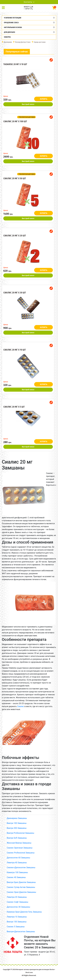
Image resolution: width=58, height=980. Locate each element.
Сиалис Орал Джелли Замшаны (21, 892)
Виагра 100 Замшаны (17, 823)
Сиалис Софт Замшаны (18, 902)
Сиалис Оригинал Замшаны (20, 848)
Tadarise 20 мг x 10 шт (15, 64)
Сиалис (21, 706)
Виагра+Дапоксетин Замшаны (21, 932)
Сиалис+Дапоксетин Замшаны (21, 867)
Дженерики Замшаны (17, 818)
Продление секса (11, 23)
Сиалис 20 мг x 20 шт (15, 236)
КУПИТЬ (44, 99)
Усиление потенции (13, 18)
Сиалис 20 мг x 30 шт (15, 293)
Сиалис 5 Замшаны (16, 927)
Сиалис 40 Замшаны (16, 877)
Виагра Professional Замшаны (20, 833)
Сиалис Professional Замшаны (21, 853)
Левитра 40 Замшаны (17, 863)
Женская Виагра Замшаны (19, 843)
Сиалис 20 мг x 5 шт (14, 407)
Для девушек (10, 32)
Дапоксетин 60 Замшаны (18, 858)
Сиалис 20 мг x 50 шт (15, 178)
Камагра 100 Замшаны (17, 872)
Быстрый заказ (28, 104)
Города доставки (40, 42)
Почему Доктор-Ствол (23, 42)
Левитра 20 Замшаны (17, 897)
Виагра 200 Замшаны (17, 828)
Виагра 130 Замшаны (17, 922)
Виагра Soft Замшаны (17, 838)
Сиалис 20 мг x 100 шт (15, 121)
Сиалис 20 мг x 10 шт (15, 350)
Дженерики (8, 42)
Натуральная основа (13, 27)
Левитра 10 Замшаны (17, 917)
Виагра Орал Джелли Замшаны (21, 882)
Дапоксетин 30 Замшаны (18, 907)
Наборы (7, 37)
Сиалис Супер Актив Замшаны (21, 887)
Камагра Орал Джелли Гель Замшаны (24, 912)
